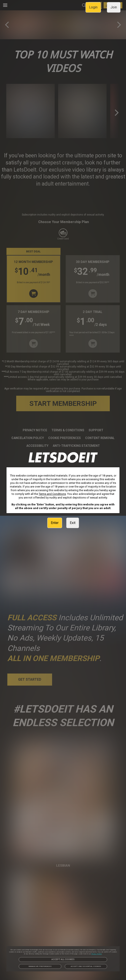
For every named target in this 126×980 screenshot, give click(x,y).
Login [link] (93, 7)
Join (114, 7)
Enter (55, 523)
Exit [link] (73, 523)
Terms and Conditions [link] (52, 494)
